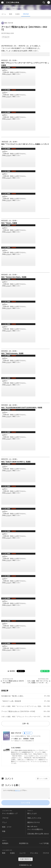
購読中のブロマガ (34, 822)
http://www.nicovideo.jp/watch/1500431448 (18, 288)
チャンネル (34, 853)
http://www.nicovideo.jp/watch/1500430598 (18, 256)
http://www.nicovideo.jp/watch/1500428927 (18, 180)
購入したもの (32, 813)
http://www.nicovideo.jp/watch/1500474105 (18, 585)
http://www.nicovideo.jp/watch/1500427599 (18, 76)
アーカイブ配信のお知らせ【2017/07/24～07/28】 (19, 711)
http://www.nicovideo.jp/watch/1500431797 (18, 364)
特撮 (4, 831)
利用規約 (5, 843)
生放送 (17, 14)
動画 (11, 14)
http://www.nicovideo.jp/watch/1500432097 (18, 387)
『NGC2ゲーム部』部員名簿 (11, 701)
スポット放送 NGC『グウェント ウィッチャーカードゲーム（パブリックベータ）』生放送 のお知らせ (22, 717)
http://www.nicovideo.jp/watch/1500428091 (18, 99)
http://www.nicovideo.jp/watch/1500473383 (18, 517)
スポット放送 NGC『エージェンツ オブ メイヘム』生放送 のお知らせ (22, 706)
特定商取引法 (24, 843)
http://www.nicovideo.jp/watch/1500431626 (18, 310)
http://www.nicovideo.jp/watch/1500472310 (18, 495)
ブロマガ (26, 14)
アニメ (4, 822)
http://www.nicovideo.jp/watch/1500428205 (18, 121)
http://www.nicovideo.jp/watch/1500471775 (18, 473)
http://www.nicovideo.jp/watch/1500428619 (18, 157)
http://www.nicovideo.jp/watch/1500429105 (18, 202)
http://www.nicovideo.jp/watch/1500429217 (18, 234)
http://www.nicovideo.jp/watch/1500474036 (18, 562)
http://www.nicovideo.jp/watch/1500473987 (18, 540)
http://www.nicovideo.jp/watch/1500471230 (18, 418)
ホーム (4, 14)
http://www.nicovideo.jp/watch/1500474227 (18, 630)
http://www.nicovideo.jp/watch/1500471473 (18, 441)
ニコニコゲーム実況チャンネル (12, 7)
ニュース (22, 853)
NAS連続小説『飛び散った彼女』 (13, 696)
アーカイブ (6, 37)
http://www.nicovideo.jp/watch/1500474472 (18, 652)
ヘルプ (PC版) (44, 843)
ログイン (17, 790)
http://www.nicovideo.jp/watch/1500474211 (18, 607)
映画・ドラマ (7, 827)
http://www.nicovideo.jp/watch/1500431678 (18, 333)
